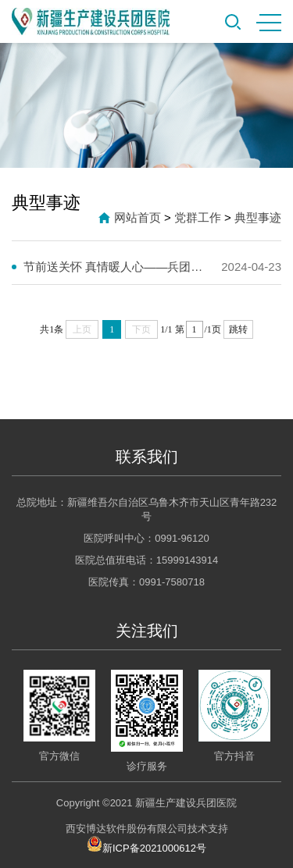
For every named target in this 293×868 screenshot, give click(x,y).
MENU (269, 23)
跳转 (238, 329)
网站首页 (138, 217)
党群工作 (198, 217)
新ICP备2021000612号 (146, 844)
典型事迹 (258, 217)
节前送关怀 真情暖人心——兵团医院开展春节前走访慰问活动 (117, 267)
